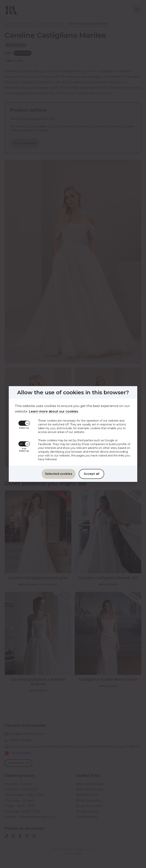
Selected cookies (59, 474)
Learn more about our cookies (52, 411)
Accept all (92, 474)
